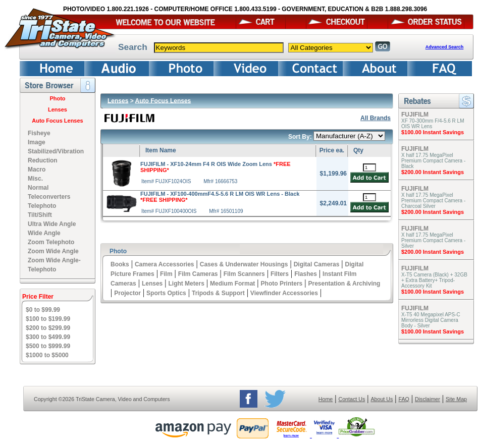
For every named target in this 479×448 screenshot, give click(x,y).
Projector (127, 293)
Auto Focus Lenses (57, 121)
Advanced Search (445, 47)
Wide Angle (44, 233)
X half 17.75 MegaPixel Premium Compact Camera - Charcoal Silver (433, 201)
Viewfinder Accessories (284, 293)
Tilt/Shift (40, 215)
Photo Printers (282, 284)
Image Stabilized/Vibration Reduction (56, 151)
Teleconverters (49, 197)
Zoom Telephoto (51, 242)
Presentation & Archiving (344, 284)
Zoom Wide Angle (53, 251)
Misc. (35, 179)
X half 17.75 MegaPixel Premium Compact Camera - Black (433, 161)
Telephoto (42, 206)
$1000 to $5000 (47, 355)
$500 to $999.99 (48, 346)
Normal (38, 188)
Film (166, 274)
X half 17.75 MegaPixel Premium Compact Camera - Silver (433, 240)
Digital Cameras (317, 264)
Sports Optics (166, 293)
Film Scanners (244, 274)
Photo (57, 98)
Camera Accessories (165, 264)
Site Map (456, 399)
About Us (382, 399)
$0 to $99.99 (43, 310)
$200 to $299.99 (48, 328)
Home (326, 399)
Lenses (58, 109)
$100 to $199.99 (48, 319)
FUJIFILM (415, 115)
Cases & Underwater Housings (244, 264)
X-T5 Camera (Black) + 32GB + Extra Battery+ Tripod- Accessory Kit (434, 280)
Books (120, 264)
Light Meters (186, 284)
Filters (280, 274)
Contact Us (352, 399)
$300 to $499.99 (48, 337)
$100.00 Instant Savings (433, 132)
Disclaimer (428, 399)
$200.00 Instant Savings (433, 172)
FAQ (404, 399)
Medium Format (232, 284)
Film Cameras (198, 274)
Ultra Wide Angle (52, 224)
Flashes (306, 274)
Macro (37, 170)
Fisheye (39, 133)
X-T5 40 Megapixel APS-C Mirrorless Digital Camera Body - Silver (431, 320)
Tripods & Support (218, 293)
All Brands (376, 118)
